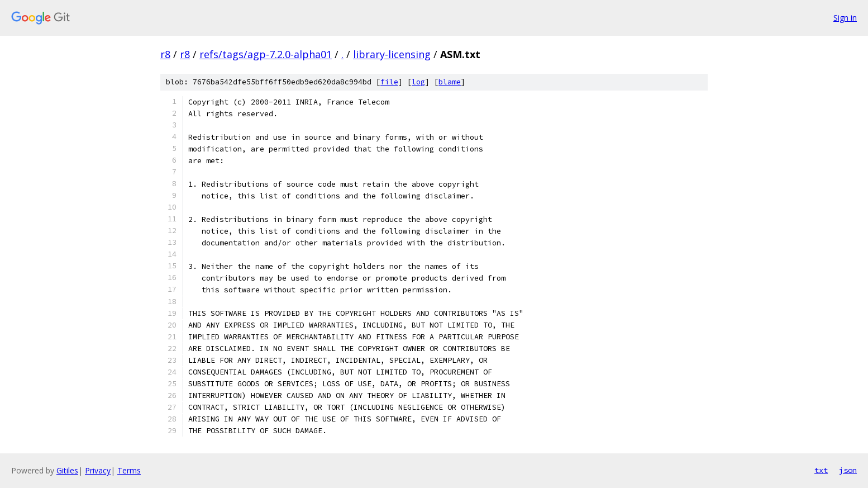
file (389, 82)
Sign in (845, 18)
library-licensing (392, 54)
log (418, 82)
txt (821, 470)
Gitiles (67, 470)
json (848, 470)
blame (450, 82)
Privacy (98, 470)
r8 (165, 54)
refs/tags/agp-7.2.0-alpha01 (266, 54)
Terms (129, 470)
